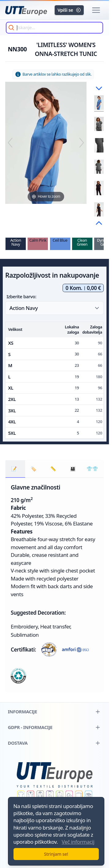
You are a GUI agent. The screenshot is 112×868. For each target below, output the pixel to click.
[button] (96, 10)
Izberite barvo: (21, 296)
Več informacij (78, 842)
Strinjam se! (56, 854)
